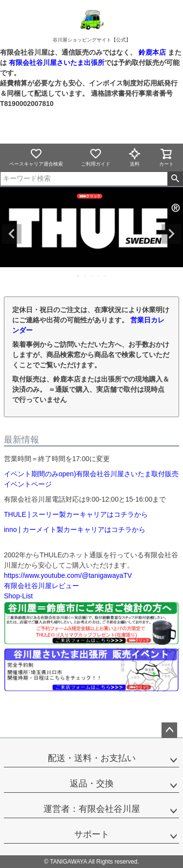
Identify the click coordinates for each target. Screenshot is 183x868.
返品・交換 (92, 783)
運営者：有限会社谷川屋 (92, 809)
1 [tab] (79, 276)
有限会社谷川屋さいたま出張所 (56, 63)
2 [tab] (85, 276)
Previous (12, 234)
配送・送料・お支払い (92, 758)
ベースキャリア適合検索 (36, 157)
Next (171, 234)
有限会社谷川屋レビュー (41, 586)
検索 (175, 179)
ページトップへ (169, 730)
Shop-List (18, 596)
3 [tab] (92, 276)
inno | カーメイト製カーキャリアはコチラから (75, 529)
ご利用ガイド (96, 157)
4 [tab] (99, 276)
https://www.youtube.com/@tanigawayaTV (68, 575)
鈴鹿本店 (152, 52)
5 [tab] (106, 276)
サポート (92, 834)
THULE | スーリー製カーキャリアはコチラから (76, 514)
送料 (135, 157)
